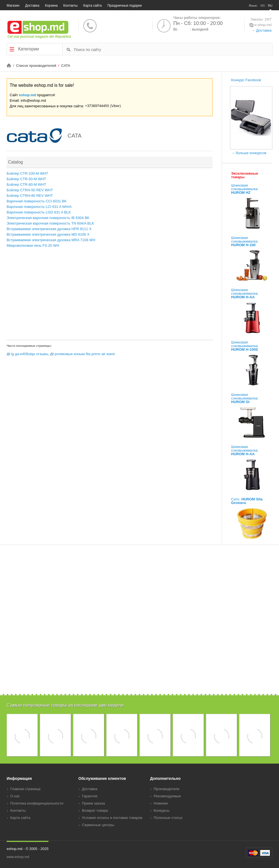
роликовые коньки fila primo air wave (85, 354)
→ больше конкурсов (249, 153)
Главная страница (25, 789)
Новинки (161, 803)
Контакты (71, 6)
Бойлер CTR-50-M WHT (26, 179)
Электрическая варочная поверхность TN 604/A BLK (50, 223)
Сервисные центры (98, 825)
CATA (66, 66)
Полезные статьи (168, 818)
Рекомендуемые (167, 796)
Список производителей (37, 66)
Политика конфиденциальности (37, 803)
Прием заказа (93, 803)
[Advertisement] (110, 296)
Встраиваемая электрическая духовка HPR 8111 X (49, 229)
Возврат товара (95, 810)
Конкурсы (162, 810)
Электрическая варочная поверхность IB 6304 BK (48, 218)
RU (270, 6)
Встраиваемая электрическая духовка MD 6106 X (48, 234)
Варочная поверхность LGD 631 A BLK (39, 212)
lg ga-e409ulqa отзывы (30, 354)
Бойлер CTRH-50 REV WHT (30, 190)
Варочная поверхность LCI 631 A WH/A (39, 207)
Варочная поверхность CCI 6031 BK (37, 201)
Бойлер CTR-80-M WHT (26, 184)
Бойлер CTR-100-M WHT (27, 173)
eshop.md (28, 95)
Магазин (13, 6)
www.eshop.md (18, 857)
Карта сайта (93, 6)
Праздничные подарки (125, 6)
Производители (166, 789)
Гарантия (90, 796)
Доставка (32, 6)
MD (263, 6)
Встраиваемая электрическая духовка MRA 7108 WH (51, 240)
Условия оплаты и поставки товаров (112, 818)
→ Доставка (262, 30)
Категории (24, 49)
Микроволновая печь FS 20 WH (33, 245)
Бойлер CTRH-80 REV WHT (30, 196)
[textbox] (173, 49)
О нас (15, 796)
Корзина (51, 6)
